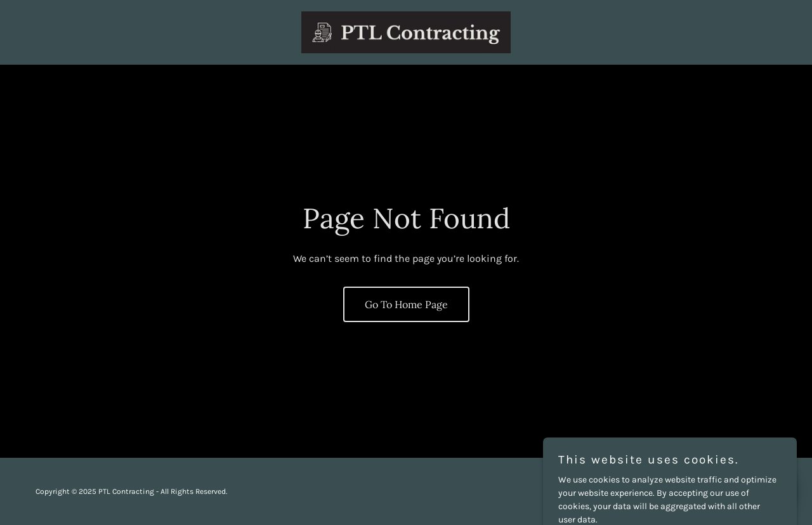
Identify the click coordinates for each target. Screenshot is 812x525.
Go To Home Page (406, 304)
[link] (406, 31)
